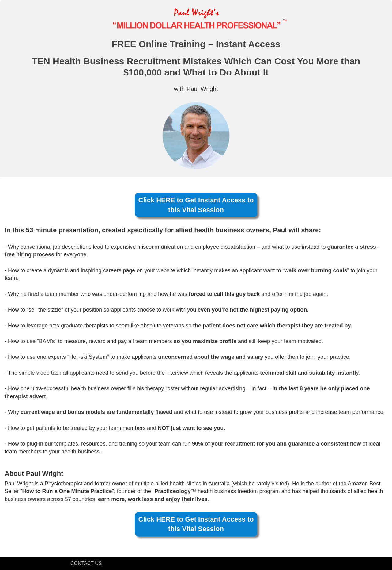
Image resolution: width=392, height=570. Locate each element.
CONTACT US (86, 563)
